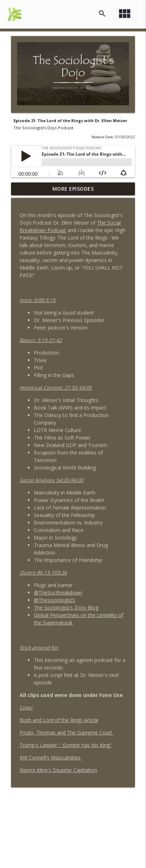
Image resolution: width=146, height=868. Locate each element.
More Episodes (73, 189)
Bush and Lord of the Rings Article (59, 720)
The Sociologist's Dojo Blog (66, 608)
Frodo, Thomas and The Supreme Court (67, 732)
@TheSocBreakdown (58, 593)
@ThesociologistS (54, 600)
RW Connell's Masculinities (51, 757)
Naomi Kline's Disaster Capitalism (58, 770)
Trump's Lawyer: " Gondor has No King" (66, 745)
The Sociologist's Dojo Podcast (43, 128)
